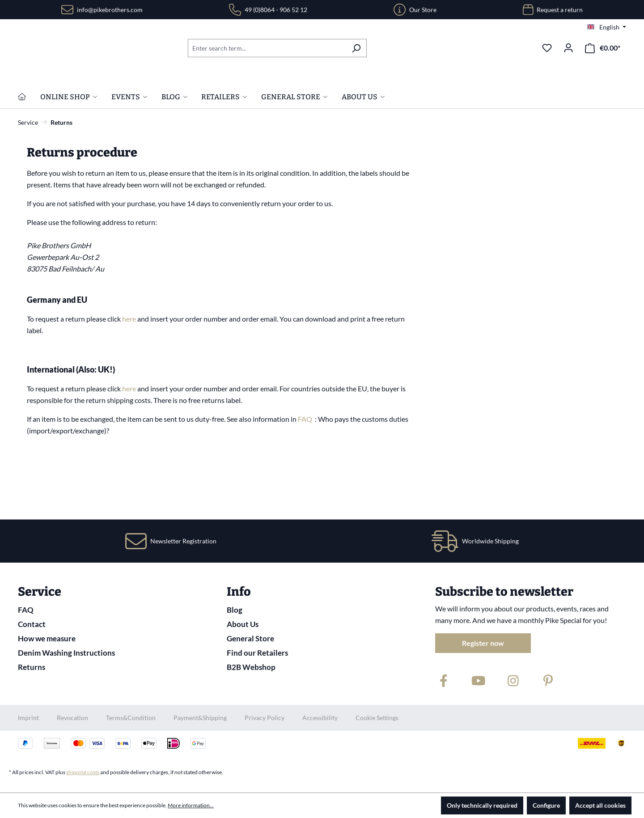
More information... (191, 805)
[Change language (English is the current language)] (607, 27)
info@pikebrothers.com (110, 10)
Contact (32, 624)
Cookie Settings (377, 718)
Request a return (560, 10)
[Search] (356, 48)
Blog (235, 610)
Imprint (28, 718)
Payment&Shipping (200, 718)
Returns (32, 667)
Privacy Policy (265, 718)
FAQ (306, 477)
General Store (250, 638)
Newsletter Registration (183, 541)
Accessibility (320, 718)
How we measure (47, 638)
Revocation (72, 718)
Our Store (423, 10)
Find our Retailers (257, 653)
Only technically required (482, 805)
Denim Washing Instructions (66, 653)
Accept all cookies (600, 805)
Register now (483, 643)
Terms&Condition (131, 718)
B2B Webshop (251, 667)
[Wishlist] (547, 48)
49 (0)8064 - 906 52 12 (276, 10)
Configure (546, 805)
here (130, 376)
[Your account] (568, 48)
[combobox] (267, 48)
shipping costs (83, 772)
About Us (243, 624)
